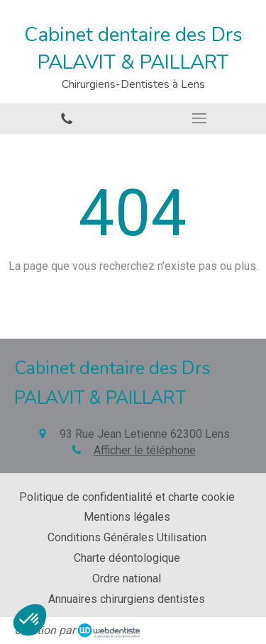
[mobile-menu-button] (200, 118)
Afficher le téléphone (145, 450)
